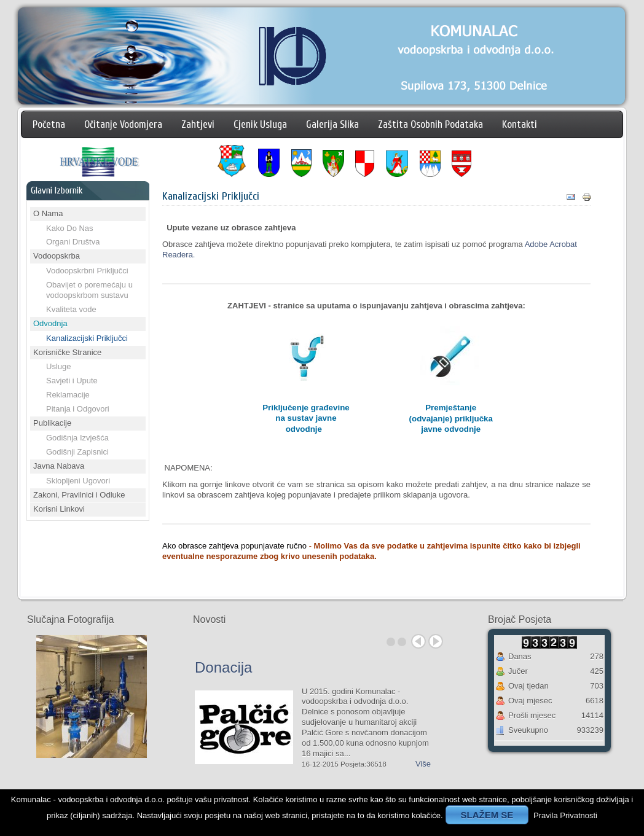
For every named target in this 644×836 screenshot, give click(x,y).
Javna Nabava (59, 466)
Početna (49, 124)
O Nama (48, 213)
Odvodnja (50, 323)
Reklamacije (68, 395)
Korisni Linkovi (59, 509)
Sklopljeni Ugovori (78, 481)
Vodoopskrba (57, 256)
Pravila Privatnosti (565, 815)
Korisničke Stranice (67, 352)
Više (423, 764)
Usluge (58, 366)
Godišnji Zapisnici (77, 452)
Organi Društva (73, 242)
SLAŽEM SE (487, 815)
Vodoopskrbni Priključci (87, 271)
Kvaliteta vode (71, 309)
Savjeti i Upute (72, 381)
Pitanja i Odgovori (78, 409)
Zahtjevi (198, 124)
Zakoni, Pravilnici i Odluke (79, 495)
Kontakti (520, 124)
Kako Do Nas (70, 228)
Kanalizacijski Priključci (87, 338)
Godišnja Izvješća (77, 438)
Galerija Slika (332, 124)
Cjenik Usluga (260, 124)
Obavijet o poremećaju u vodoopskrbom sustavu (89, 290)
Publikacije (52, 423)
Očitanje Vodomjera (123, 124)
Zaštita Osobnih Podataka (430, 124)
